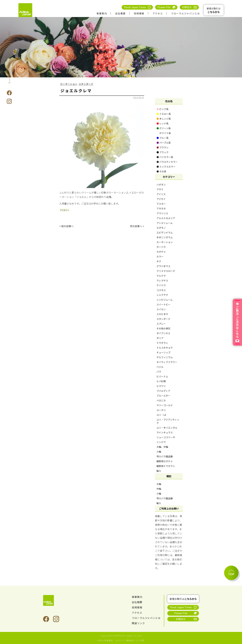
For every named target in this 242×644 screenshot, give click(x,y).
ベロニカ (161, 400)
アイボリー (65, 210)
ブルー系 (163, 138)
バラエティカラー (167, 162)
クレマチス (162, 280)
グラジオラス (163, 266)
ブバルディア (163, 391)
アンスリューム (165, 223)
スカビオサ (162, 314)
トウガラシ (162, 343)
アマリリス (162, 213)
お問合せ (187, 7)
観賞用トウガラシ (166, 466)
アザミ (160, 189)
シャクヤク (162, 295)
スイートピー (163, 304)
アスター (161, 204)
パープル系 (164, 143)
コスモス (161, 290)
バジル (160, 367)
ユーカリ (161, 410)
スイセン (161, 309)
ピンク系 (163, 109)
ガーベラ (161, 247)
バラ (159, 372)
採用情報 (139, 13)
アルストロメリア (166, 218)
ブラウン (163, 147)
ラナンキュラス (165, 432)
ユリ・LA (161, 415)
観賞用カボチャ (165, 461)
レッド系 (163, 123)
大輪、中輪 (162, 447)
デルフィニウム (165, 357)
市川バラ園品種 (165, 456)
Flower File (164, 7)
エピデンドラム (165, 232)
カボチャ (161, 252)
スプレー (161, 324)
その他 (161, 171)
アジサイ (161, 199)
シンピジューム (165, 300)
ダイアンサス (163, 333)
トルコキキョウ (165, 348)
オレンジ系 (164, 119)
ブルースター (163, 396)
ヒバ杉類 (161, 381)
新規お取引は (214, 10)
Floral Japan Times (135, 7)
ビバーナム (162, 376)
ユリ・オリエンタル (167, 428)
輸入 (159, 471)
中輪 (159, 489)
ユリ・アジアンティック (168, 421)
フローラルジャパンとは (185, 13)
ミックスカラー (166, 167)
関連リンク (138, 623)
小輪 (159, 452)
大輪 (159, 484)
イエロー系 (164, 114)
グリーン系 (164, 128)
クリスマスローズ (166, 271)
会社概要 (120, 13)
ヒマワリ (161, 386)
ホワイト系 (164, 133)
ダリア (160, 338)
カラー (160, 256)
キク (159, 261)
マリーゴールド (165, 405)
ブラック (163, 152)
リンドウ (161, 442)
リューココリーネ (166, 437)
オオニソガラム (165, 237)
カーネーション (69, 84)
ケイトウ (161, 285)
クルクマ (161, 276)
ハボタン (161, 185)
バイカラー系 (165, 157)
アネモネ (161, 209)
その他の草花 (163, 328)
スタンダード (86, 84)
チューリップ (163, 352)
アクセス (158, 13)
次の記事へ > (137, 226)
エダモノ (161, 228)
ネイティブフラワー (167, 362)
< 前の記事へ (66, 226)
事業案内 (102, 13)
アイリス (161, 194)
